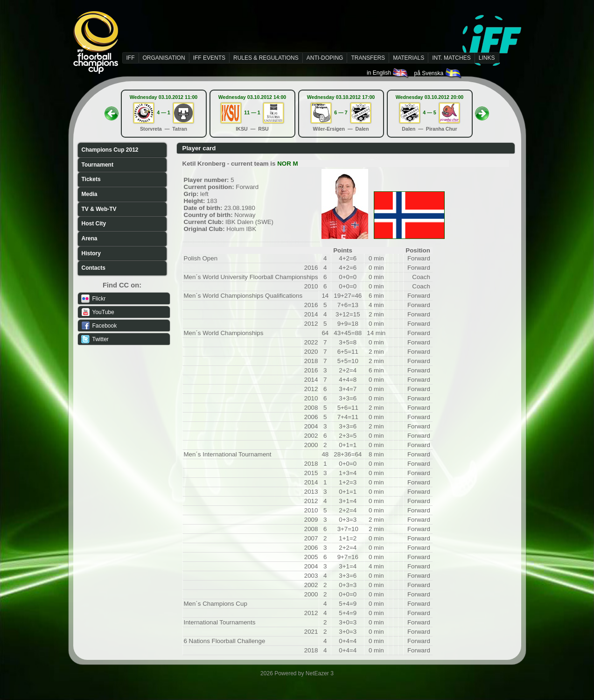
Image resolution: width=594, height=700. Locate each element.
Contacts (94, 268)
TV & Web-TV (99, 209)
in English (388, 73)
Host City (94, 224)
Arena (90, 238)
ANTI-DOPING (325, 58)
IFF (131, 58)
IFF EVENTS (209, 58)
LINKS (487, 58)
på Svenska (438, 73)
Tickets (91, 179)
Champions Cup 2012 (110, 150)
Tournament (98, 165)
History (91, 253)
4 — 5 (429, 112)
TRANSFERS (368, 58)
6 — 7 (341, 112)
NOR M (287, 164)
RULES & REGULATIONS (266, 58)
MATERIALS (409, 58)
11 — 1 (252, 112)
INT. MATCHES (451, 58)
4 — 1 (163, 112)
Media (90, 194)
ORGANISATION (164, 58)
